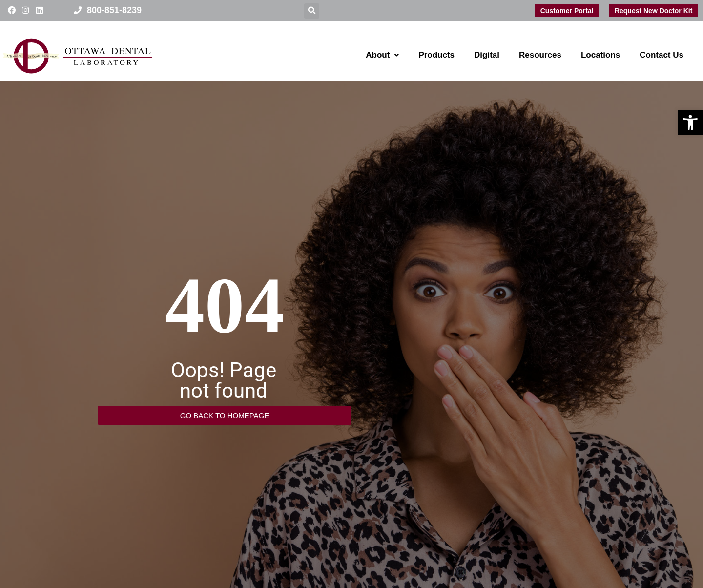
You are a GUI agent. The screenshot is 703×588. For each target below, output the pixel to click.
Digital (487, 55)
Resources (540, 55)
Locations (600, 55)
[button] (690, 123)
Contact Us (662, 55)
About (382, 55)
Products (436, 55)
